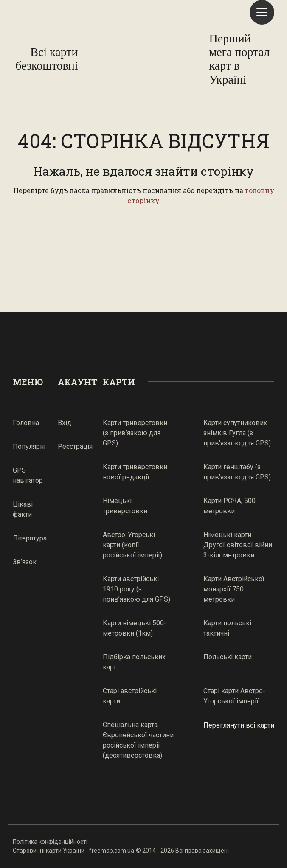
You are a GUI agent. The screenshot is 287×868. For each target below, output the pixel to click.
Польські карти (228, 657)
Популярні (29, 447)
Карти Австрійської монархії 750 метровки (234, 589)
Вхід (65, 423)
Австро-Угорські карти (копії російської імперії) (132, 545)
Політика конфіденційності (50, 842)
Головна (26, 423)
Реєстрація (75, 447)
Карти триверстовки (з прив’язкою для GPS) (135, 433)
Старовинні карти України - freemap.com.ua (73, 851)
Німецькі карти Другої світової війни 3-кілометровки (238, 545)
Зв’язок (25, 562)
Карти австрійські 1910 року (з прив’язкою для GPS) (136, 589)
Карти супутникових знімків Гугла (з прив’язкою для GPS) (237, 433)
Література (30, 538)
